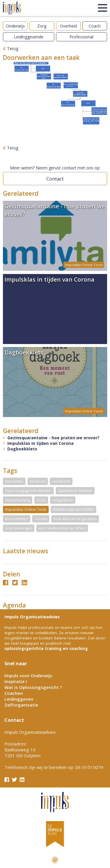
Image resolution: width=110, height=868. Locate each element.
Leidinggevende (29, 37)
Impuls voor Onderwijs (28, 675)
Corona (41, 519)
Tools (41, 500)
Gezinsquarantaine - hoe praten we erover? (53, 438)
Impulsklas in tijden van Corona (40, 443)
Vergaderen (63, 500)
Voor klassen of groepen (75, 519)
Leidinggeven (19, 699)
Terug (13, 48)
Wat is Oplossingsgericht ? (33, 687)
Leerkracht (61, 481)
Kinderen (38, 481)
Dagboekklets (22, 449)
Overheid (68, 26)
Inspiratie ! (16, 681)
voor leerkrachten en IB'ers (62, 528)
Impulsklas (14, 481)
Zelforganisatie (21, 705)
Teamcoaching (18, 500)
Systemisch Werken (75, 491)
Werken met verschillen (73, 509)
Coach (95, 26)
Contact (55, 179)
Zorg (42, 26)
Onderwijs (15, 26)
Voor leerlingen (19, 528)
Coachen (14, 693)
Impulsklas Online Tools (26, 509)
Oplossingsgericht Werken (28, 491)
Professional (81, 37)
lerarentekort (17, 519)
